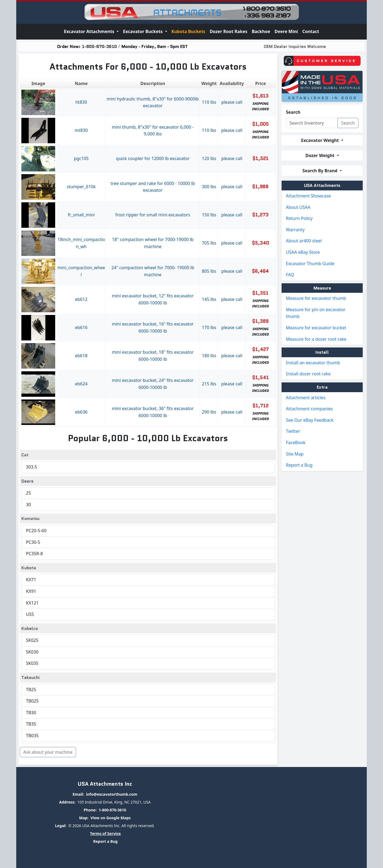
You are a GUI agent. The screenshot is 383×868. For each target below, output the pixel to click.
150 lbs (209, 215)
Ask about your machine (48, 752)
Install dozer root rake (308, 374)
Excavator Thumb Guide (310, 264)
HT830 (81, 102)
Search (293, 112)
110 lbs (209, 102)
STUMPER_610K (81, 187)
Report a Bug (299, 465)
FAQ (290, 275)
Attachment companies (309, 409)
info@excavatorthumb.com (112, 794)
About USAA (298, 207)
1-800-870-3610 (99, 46)
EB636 (81, 412)
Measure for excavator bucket (316, 328)
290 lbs (209, 412)
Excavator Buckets (143, 31)
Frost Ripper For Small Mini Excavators (153, 215)
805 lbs (209, 271)
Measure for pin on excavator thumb (316, 313)
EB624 (81, 384)
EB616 (81, 327)
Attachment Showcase (308, 196)
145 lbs (209, 299)
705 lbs (209, 243)
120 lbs (209, 158)
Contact (311, 31)
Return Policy (299, 218)
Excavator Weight (321, 140)
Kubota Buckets (189, 31)
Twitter (293, 431)
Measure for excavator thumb (316, 298)
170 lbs (209, 327)
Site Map (295, 454)
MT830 (81, 130)
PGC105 (81, 158)
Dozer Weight (320, 155)
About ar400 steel (304, 241)
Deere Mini (286, 31)
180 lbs (209, 356)
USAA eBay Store (303, 252)
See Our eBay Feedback (310, 420)
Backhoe (261, 31)
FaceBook (296, 443)
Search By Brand (320, 171)
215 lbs (209, 384)
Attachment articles (306, 398)
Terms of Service (105, 833)
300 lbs (209, 187)
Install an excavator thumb (313, 363)
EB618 (81, 356)
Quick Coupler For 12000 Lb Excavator (153, 158)
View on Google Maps (110, 818)
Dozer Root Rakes (229, 31)
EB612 (81, 299)
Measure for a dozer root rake (316, 339)
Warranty (295, 230)
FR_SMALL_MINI (81, 215)
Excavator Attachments (90, 31)
